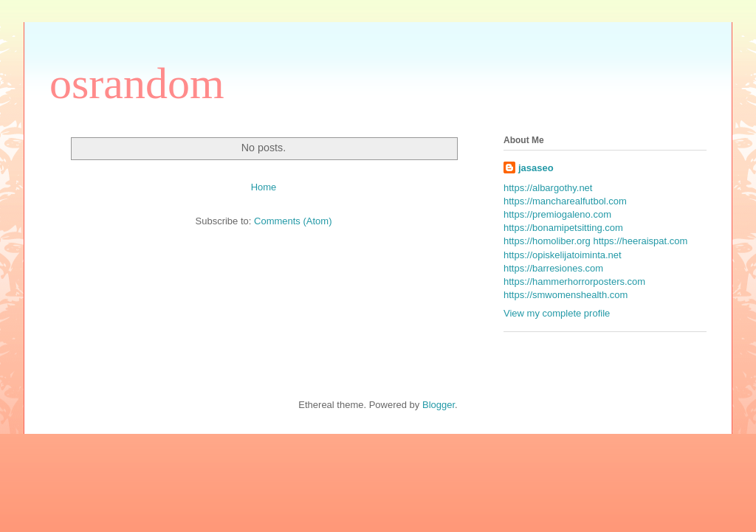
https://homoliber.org (547, 241)
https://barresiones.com (553, 268)
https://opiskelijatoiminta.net (563, 255)
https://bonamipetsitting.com (563, 228)
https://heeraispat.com (640, 241)
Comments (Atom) (293, 221)
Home (264, 187)
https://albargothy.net (548, 188)
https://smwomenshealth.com (566, 295)
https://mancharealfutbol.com (565, 201)
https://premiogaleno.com (557, 214)
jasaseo (536, 168)
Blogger (439, 405)
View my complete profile (557, 313)
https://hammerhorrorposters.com (574, 281)
